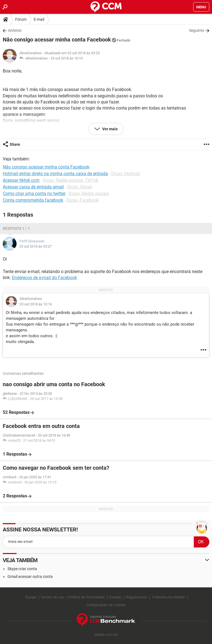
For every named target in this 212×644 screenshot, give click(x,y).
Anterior (15, 30)
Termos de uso (52, 597)
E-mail (39, 19)
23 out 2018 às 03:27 (35, 246)
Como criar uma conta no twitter (34, 194)
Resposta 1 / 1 (16, 228)
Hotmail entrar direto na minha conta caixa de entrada (55, 174)
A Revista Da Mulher (169, 597)
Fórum (21, 19)
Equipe (31, 597)
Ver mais (109, 129)
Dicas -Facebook (83, 200)
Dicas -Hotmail (126, 174)
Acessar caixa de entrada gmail (33, 187)
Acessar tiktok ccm (21, 180)
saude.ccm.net (106, 634)
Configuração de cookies (106, 605)
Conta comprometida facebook (33, 200)
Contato (115, 597)
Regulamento (136, 597)
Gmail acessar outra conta (30, 577)
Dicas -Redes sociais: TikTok (71, 180)
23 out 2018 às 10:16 (67, 58)
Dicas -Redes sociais (89, 194)
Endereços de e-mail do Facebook (44, 278)
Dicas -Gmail (79, 187)
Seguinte (197, 30)
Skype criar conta (22, 569)
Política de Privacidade (86, 597)
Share (15, 144)
